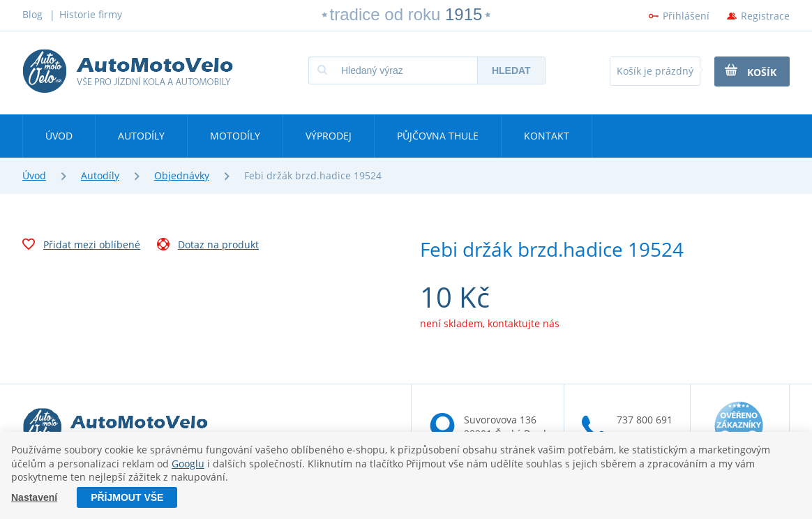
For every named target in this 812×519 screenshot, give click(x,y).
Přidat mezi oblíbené (81, 246)
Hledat (511, 70)
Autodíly (141, 136)
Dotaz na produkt (208, 246)
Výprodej (329, 136)
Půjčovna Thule (438, 136)
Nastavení (34, 497)
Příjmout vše (127, 497)
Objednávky (182, 175)
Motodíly (235, 136)
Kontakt (547, 136)
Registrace (765, 16)
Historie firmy (91, 14)
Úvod (59, 136)
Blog (32, 14)
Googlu (188, 464)
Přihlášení (686, 16)
